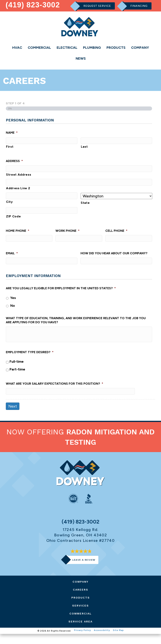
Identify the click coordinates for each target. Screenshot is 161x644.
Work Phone (68, 237)
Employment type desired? (30, 361)
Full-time (17, 370)
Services (80, 616)
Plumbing (92, 48)
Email (12, 261)
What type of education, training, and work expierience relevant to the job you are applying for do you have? (76, 329)
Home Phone (18, 237)
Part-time (17, 378)
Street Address (19, 178)
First (10, 149)
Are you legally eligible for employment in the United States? (61, 297)
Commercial (39, 48)
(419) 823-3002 (33, 5)
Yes (13, 306)
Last (84, 149)
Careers (80, 600)
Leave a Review (84, 570)
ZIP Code (13, 222)
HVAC (17, 48)
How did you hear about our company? (114, 261)
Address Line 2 (18, 193)
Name (12, 133)
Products (116, 48)
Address (14, 163)
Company (140, 48)
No (13, 314)
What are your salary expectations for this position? (55, 392)
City (9, 207)
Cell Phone (116, 237)
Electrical (67, 48)
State (85, 207)
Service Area (81, 632)
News (81, 59)
